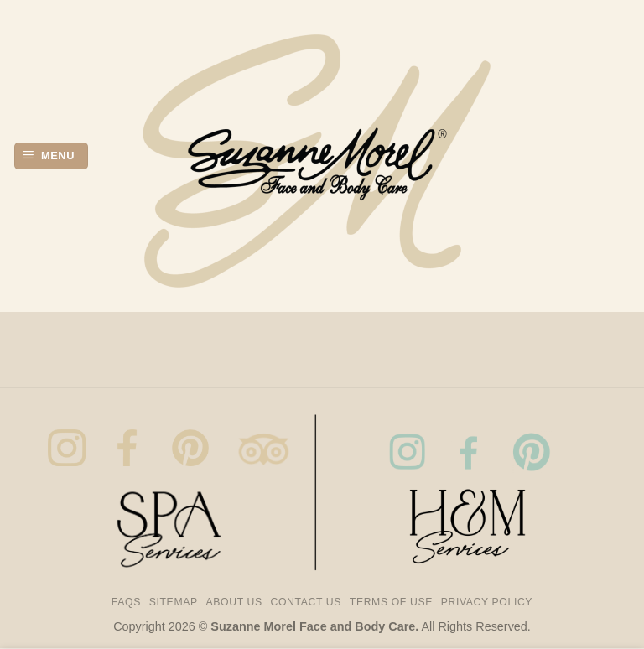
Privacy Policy (487, 602)
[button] (51, 156)
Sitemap (174, 602)
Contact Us (306, 602)
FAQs (126, 602)
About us (234, 602)
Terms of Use (391, 602)
